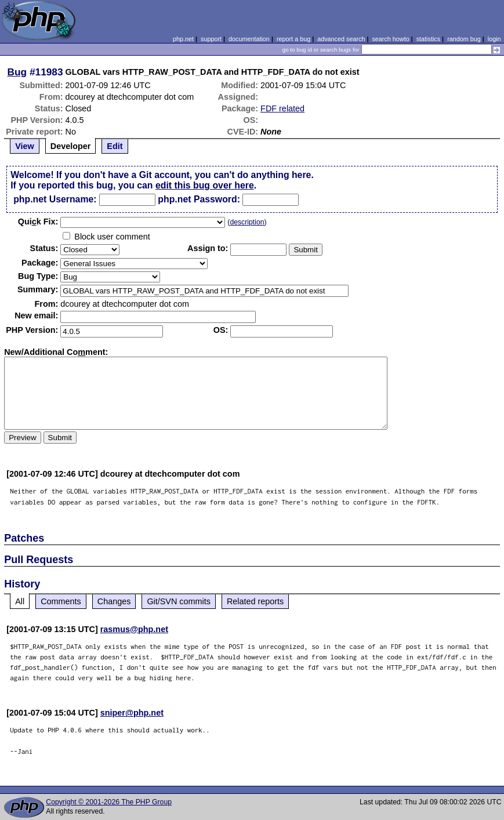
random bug (464, 39)
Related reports (255, 601)
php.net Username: (55, 199)
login (494, 39)
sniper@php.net (132, 713)
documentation (249, 39)
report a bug (293, 39)
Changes (114, 601)
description (247, 222)
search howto (390, 39)
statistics (428, 39)
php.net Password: (199, 199)
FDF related (282, 108)
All (20, 601)
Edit (115, 146)
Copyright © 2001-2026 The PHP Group (109, 802)
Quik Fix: (38, 222)
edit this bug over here (205, 185)
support (211, 39)
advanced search (341, 39)
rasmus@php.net (134, 629)
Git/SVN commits (179, 601)
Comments (61, 601)
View (25, 146)
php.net (183, 39)
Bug (17, 72)
